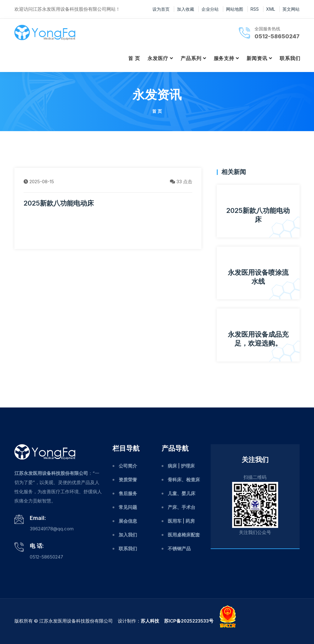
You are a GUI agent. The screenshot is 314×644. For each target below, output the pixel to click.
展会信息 (128, 521)
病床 (172, 466)
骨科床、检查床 (184, 480)
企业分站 (210, 9)
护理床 (188, 466)
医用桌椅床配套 (184, 535)
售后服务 (128, 493)
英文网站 (291, 9)
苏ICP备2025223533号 (189, 621)
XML (271, 9)
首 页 (134, 58)
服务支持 (224, 58)
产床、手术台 (182, 507)
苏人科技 (150, 621)
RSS (255, 9)
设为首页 (161, 9)
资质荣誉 (128, 480)
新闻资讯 (257, 58)
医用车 (175, 521)
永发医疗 (158, 58)
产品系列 (191, 58)
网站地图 (235, 9)
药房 (190, 521)
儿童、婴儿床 (182, 493)
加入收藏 (186, 9)
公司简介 (128, 466)
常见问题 (128, 507)
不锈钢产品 (179, 549)
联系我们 (290, 58)
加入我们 (128, 535)
